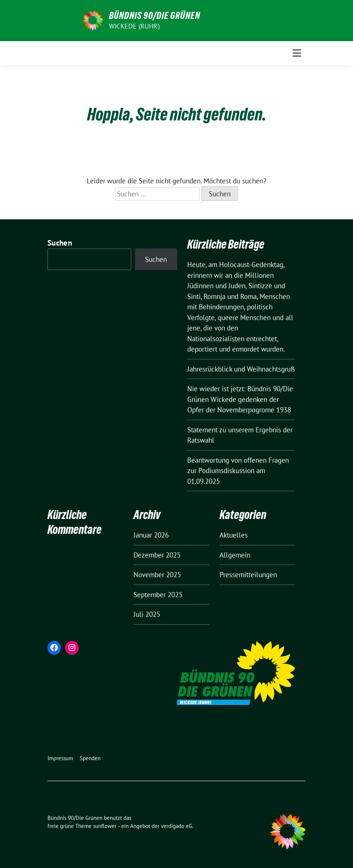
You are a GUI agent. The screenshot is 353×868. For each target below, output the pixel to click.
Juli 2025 (147, 614)
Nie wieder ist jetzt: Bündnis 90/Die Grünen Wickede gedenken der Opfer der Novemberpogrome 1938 (240, 399)
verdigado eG (176, 826)
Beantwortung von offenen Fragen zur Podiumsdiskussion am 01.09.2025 (238, 471)
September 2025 (158, 595)
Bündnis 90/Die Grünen (155, 16)
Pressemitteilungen (248, 575)
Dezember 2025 (157, 555)
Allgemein (235, 555)
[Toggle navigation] (297, 53)
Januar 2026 (151, 535)
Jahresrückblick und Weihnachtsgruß (241, 369)
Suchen (60, 243)
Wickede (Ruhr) (134, 26)
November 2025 (157, 575)
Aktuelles (234, 535)
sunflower (105, 826)
